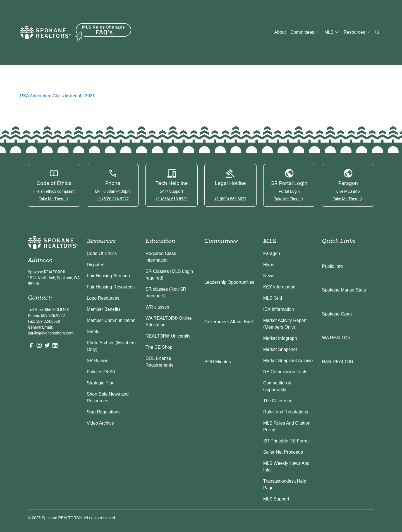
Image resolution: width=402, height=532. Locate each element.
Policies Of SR (101, 372)
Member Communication (111, 320)
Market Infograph (280, 338)
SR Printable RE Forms (286, 441)
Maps (269, 265)
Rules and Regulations (286, 412)
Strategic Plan (101, 383)
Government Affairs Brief (229, 322)
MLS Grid (273, 298)
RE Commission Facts (285, 372)
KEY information (279, 287)
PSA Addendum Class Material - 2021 (58, 96)
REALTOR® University (168, 336)
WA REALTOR (336, 338)
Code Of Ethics (102, 253)
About (280, 32)
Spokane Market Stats (344, 290)
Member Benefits (104, 309)
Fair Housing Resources (111, 287)
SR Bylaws (98, 361)
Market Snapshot (280, 349)
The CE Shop (159, 347)
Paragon (272, 253)
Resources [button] (357, 32)
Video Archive (100, 423)
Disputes (95, 265)
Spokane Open (337, 314)
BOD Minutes (218, 362)
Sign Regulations (104, 412)
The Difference (278, 401)
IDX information (279, 309)
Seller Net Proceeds (283, 452)
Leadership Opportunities (229, 282)
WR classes (157, 307)
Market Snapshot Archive (288, 361)
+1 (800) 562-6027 (230, 199)
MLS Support (276, 499)
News (269, 276)
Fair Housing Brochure (109, 276)
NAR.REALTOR (338, 362)
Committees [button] (305, 32)
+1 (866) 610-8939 (172, 199)
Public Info (332, 266)
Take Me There (54, 199)
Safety (93, 332)
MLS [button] (332, 32)
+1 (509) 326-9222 (113, 199)
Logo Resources (103, 298)
